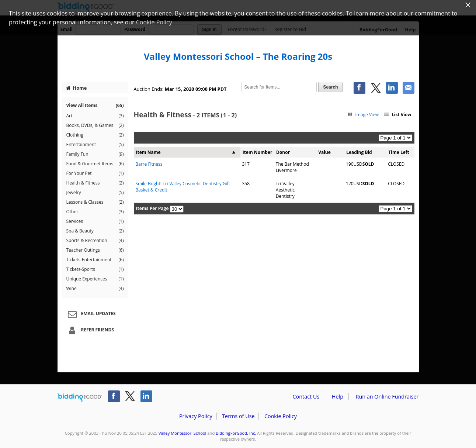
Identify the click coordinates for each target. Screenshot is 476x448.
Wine (95, 289)
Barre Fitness (149, 164)
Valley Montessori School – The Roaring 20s (238, 56)
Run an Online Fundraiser (387, 397)
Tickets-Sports (95, 269)
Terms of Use (238, 416)
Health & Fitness (95, 183)
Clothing (95, 135)
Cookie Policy (281, 416)
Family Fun (95, 154)
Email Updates (91, 314)
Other (95, 212)
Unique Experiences (95, 279)
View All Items (95, 105)
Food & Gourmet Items (95, 164)
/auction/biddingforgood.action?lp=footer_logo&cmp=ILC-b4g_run (80, 398)
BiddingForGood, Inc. (236, 433)
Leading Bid (359, 152)
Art (95, 116)
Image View (363, 115)
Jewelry (95, 193)
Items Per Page (152, 208)
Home (76, 88)
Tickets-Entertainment (95, 260)
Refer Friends (90, 330)
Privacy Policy (196, 416)
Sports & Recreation (95, 241)
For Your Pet (95, 173)
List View (397, 115)
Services (95, 221)
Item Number (258, 152)
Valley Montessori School (183, 433)
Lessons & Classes (95, 202)
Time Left (399, 152)
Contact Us (306, 397)
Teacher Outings (95, 250)
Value (324, 152)
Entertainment (95, 145)
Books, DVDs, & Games (95, 125)
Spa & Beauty (95, 231)
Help (338, 397)
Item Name (148, 152)
